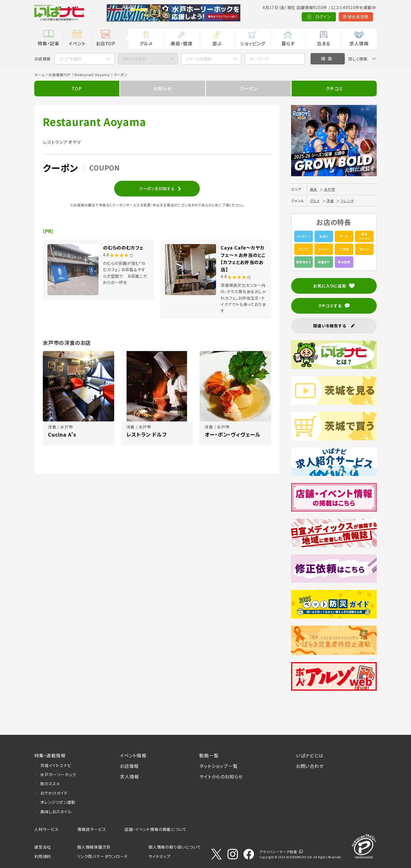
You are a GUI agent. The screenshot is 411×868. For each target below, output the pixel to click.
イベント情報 (133, 755)
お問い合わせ (310, 766)
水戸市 (329, 189)
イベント (77, 43)
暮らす (288, 43)
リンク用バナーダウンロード (102, 856)
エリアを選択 (70, 59)
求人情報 (359, 43)
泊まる (324, 43)
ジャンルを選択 (199, 59)
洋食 (330, 201)
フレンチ (347, 201)
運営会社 (43, 847)
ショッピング (253, 43)
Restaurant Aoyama (92, 75)
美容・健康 (182, 43)
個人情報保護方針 (94, 847)
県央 (314, 189)
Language (362, 17)
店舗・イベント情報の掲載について (156, 829)
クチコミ (334, 88)
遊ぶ (217, 43)
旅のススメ (50, 784)
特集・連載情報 (50, 755)
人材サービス (47, 829)
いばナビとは (310, 755)
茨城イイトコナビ (56, 765)
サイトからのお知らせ (221, 776)
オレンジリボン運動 (58, 802)
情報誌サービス (92, 829)
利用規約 (43, 856)
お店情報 (129, 766)
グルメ (146, 43)
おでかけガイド (54, 793)
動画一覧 (209, 755)
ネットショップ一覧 (218, 766)
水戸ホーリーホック (58, 774)
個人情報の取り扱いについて (175, 847)
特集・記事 (49, 43)
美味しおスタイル (56, 812)
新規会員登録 (328, 17)
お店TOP (106, 43)
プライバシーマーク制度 (278, 852)
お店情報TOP (60, 75)
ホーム (39, 75)
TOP (77, 88)
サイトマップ (160, 856)
